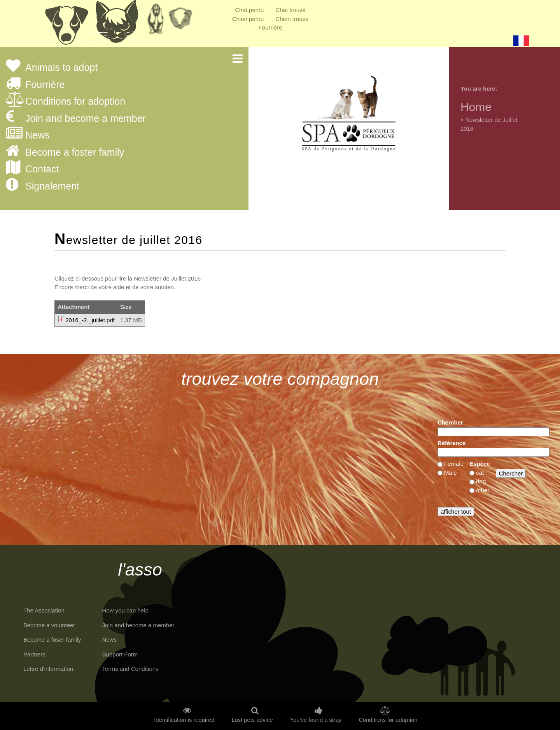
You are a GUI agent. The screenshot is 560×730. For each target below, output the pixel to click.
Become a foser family (52, 640)
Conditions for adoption (75, 102)
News (38, 135)
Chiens (66, 25)
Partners (34, 654)
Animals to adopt (61, 68)
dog (481, 481)
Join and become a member (86, 119)
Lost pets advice (252, 720)
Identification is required (184, 720)
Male (451, 473)
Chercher (450, 422)
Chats (117, 25)
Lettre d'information (48, 669)
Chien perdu (248, 19)
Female (454, 464)
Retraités (156, 21)
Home (476, 107)
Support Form (120, 654)
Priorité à (183, 21)
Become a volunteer (49, 625)
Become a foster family (75, 153)
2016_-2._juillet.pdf (90, 320)
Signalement (52, 186)
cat (480, 473)
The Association (44, 610)
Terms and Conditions (130, 669)
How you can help (125, 610)
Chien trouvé (292, 19)
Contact (42, 169)
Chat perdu (249, 10)
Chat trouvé (290, 10)
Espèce (480, 464)
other (483, 490)
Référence (452, 443)
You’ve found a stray (316, 720)
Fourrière (270, 27)
